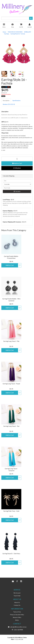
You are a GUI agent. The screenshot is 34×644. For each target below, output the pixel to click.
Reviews (9, 104)
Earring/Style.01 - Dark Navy (11, 554)
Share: (6, 87)
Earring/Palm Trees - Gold (11, 511)
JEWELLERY (28, 32)
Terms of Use (17, 612)
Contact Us (17, 605)
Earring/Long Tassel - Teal (11, 426)
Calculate (17, 191)
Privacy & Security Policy (17, 615)
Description (6, 100)
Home (4, 32)
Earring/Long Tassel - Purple (11, 384)
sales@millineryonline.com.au (17, 627)
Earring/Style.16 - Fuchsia (18, 34)
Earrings (7, 34)
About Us (17, 602)
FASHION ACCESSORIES (15, 32)
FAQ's (17, 620)
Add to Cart (17, 163)
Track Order (17, 596)
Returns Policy (17, 617)
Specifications (17, 100)
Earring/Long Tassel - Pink (11, 341)
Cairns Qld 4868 (17, 630)
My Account (17, 593)
